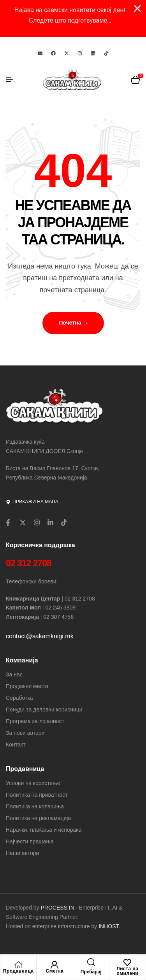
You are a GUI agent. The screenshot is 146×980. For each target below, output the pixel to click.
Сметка (55, 971)
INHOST (108, 926)
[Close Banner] (137, 9)
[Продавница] (18, 965)
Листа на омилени (127, 971)
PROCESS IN (58, 908)
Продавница (18, 971)
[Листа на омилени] (127, 962)
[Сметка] (55, 965)
